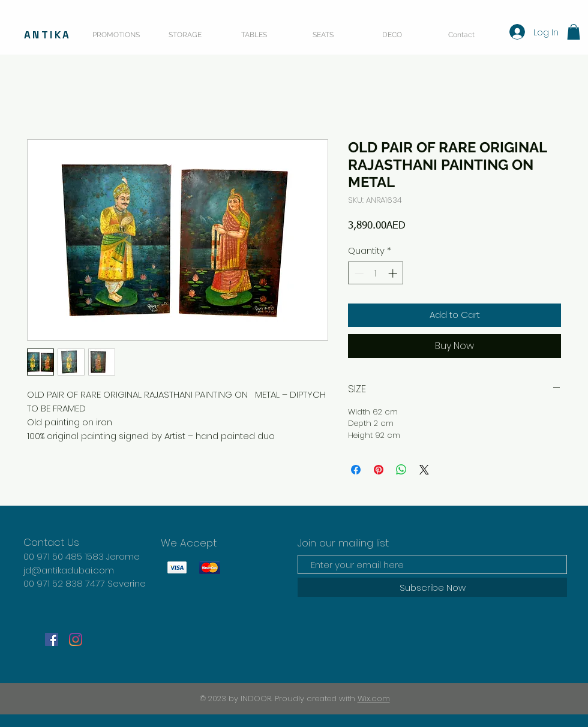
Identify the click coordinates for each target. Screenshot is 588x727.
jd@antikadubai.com (69, 570)
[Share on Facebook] (356, 470)
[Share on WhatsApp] (401, 470)
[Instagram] (76, 639)
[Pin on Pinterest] (379, 470)
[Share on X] (424, 470)
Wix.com (374, 699)
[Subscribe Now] (432, 587)
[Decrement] (358, 273)
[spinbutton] (376, 273)
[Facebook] (52, 639)
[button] (574, 32)
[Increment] (394, 273)
